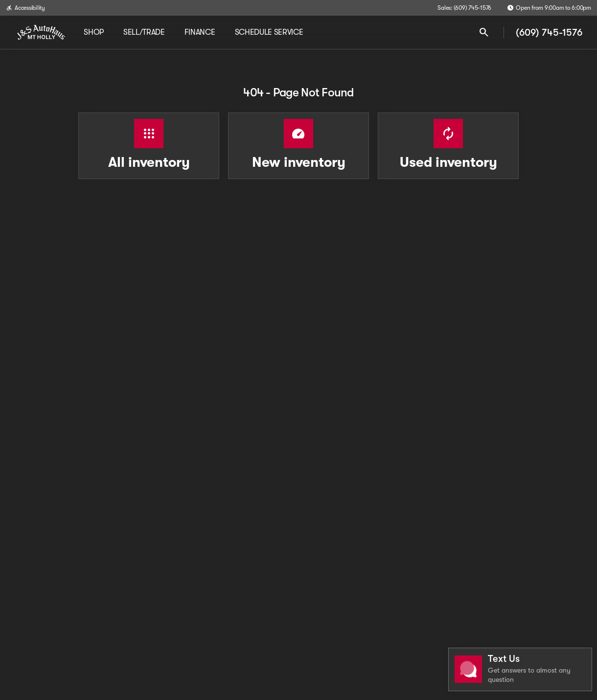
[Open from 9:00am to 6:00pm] (549, 8)
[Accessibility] (25, 8)
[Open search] (484, 32)
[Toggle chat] (520, 669)
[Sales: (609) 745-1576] (464, 8)
